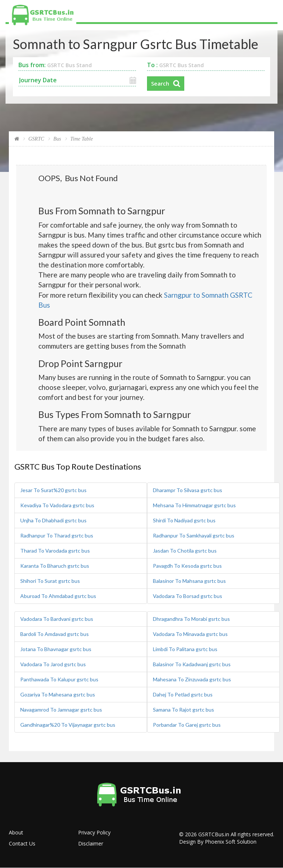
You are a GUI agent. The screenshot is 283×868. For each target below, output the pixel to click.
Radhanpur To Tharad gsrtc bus (57, 535)
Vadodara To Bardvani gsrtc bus (57, 619)
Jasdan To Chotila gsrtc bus (185, 551)
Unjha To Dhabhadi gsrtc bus (53, 520)
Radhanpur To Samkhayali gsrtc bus (194, 535)
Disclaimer (91, 843)
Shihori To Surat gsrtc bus (50, 581)
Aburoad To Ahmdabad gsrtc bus (58, 596)
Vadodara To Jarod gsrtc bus (53, 664)
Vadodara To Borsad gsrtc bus (188, 596)
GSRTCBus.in (214, 834)
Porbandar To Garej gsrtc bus (187, 725)
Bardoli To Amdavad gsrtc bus (55, 634)
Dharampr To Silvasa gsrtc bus (188, 490)
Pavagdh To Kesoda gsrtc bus (187, 566)
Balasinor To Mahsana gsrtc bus (189, 581)
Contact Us (22, 843)
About (16, 832)
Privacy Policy (94, 832)
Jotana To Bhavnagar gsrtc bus (56, 649)
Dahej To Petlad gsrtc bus (183, 694)
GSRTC (36, 139)
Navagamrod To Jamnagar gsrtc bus (61, 710)
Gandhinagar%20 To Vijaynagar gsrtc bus (68, 725)
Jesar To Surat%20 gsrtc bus (53, 490)
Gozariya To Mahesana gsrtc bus (58, 694)
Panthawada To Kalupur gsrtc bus (59, 679)
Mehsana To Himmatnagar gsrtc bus (194, 505)
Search (160, 83)
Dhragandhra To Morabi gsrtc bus (191, 619)
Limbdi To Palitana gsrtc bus (185, 649)
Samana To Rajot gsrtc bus (184, 710)
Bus (57, 139)
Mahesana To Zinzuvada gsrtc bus (192, 679)
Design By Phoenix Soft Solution (218, 842)
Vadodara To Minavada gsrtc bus (190, 634)
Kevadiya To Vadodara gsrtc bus (57, 505)
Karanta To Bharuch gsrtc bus (55, 566)
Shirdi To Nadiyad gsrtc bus (184, 520)
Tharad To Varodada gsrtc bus (55, 551)
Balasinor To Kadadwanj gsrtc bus (192, 664)
